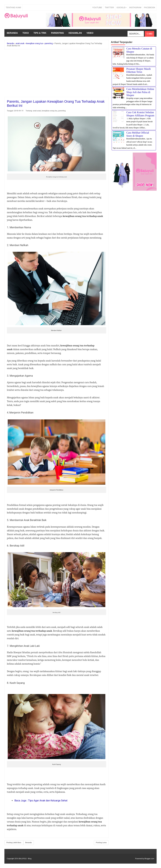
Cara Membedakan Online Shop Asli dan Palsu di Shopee (140, 92)
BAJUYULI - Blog (25, 859)
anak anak (37, 111)
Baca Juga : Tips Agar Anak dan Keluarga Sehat (41, 801)
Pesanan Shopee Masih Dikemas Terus (139, 70)
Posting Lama (101, 843)
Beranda (12, 33)
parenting (62, 111)
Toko (26, 33)
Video (90, 33)
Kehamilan (75, 33)
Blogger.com (149, 859)
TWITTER (109, 7)
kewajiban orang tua (49, 111)
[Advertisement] (57, 74)
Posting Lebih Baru (14, 843)
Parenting (57, 33)
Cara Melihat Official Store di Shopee (138, 134)
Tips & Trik (40, 33)
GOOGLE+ (122, 7)
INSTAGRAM (135, 7)
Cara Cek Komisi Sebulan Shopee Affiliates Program (140, 114)
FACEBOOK (150, 7)
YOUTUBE (97, 7)
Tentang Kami (13, 7)
